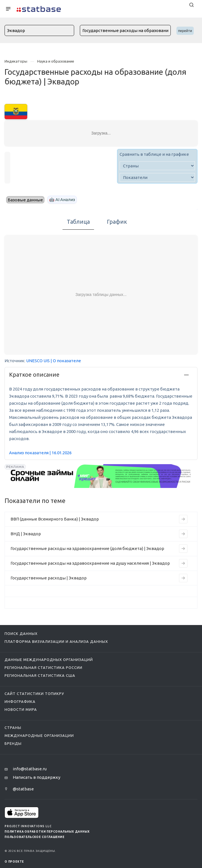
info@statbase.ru (30, 769)
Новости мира (21, 709)
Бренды (13, 743)
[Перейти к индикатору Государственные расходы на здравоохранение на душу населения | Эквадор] (183, 563)
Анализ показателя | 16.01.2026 (40, 453)
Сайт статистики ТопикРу (34, 694)
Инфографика (20, 701)
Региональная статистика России (43, 667)
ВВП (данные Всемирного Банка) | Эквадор (55, 519)
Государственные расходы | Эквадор (49, 578)
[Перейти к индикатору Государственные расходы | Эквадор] (183, 578)
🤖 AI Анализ (62, 200)
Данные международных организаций (49, 660)
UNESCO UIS (38, 361)
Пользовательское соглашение (35, 837)
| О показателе (66, 361)
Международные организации (39, 735)
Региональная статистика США (40, 675)
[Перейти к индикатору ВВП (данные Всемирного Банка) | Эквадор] (183, 519)
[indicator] (157, 177)
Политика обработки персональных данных (47, 832)
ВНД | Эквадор (26, 534)
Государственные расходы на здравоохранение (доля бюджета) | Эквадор (87, 548)
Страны (13, 728)
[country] (157, 166)
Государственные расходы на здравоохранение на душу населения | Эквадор (90, 563)
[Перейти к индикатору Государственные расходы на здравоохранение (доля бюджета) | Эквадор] (183, 549)
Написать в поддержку (37, 777)
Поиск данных (21, 634)
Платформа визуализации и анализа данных (56, 641)
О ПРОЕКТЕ (14, 862)
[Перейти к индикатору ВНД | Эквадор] (183, 534)
